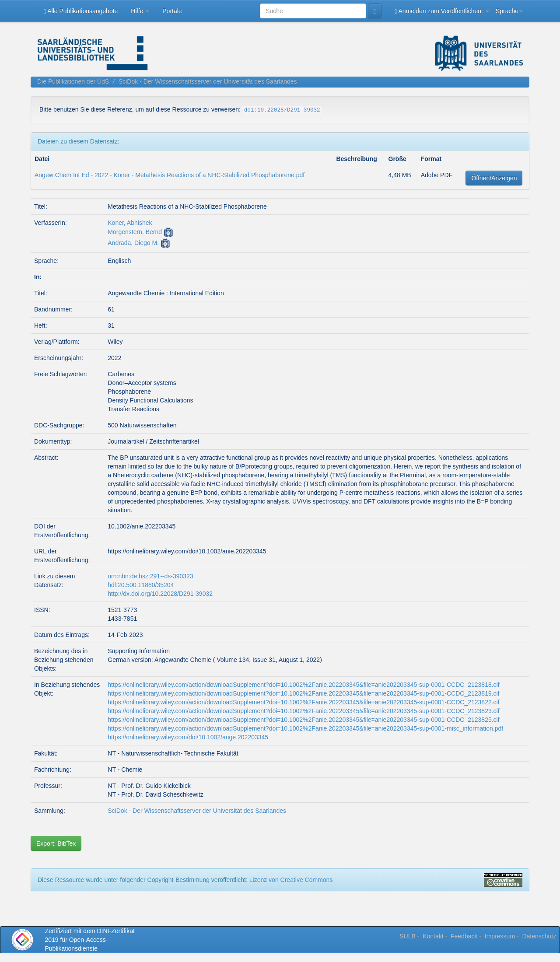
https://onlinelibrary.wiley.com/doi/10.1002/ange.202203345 (188, 737)
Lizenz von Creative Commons (291, 880)
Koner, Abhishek (130, 223)
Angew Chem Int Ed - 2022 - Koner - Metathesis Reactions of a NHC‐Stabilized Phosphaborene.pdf (170, 175)
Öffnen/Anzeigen (494, 178)
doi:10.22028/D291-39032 (282, 110)
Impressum (500, 936)
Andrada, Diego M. (133, 243)
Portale (172, 11)
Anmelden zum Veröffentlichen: (442, 11)
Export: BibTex (56, 843)
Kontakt (433, 936)
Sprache (509, 11)
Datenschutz (539, 936)
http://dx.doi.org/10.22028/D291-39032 (160, 594)
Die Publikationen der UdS (73, 81)
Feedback (464, 936)
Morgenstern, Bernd (135, 232)
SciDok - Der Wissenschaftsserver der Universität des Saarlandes (208, 81)
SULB (408, 936)
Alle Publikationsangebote (81, 11)
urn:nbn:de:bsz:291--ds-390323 (150, 576)
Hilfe (140, 11)
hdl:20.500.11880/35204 (141, 585)
